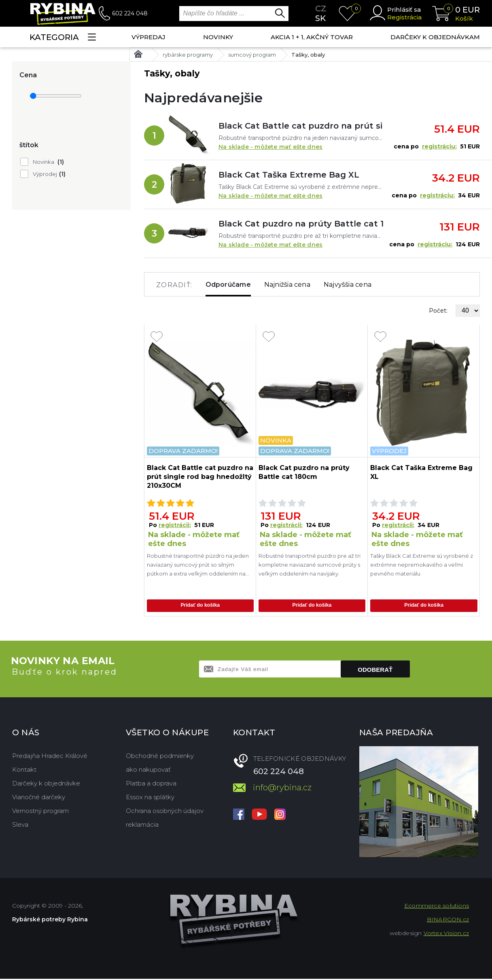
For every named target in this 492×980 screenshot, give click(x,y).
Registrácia (404, 17)
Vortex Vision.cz (446, 934)
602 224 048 (130, 13)
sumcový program (252, 55)
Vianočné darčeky (39, 798)
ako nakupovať (148, 771)
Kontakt (24, 771)
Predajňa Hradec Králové (50, 757)
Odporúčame (228, 285)
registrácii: (175, 525)
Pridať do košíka (200, 606)
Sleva (20, 826)
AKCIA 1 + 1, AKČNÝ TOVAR (312, 37)
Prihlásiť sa (404, 10)
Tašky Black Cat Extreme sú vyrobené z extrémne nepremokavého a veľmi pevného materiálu (422, 565)
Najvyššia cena (348, 285)
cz (321, 8)
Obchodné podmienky (160, 757)
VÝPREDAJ (148, 37)
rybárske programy (188, 55)
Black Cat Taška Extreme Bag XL (289, 175)
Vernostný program (40, 812)
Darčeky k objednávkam (435, 37)
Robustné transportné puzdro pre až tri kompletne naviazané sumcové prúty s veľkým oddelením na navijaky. (310, 565)
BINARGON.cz (448, 921)
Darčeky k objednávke (46, 784)
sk (320, 18)
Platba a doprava (151, 784)
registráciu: (439, 146)
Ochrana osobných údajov (165, 812)
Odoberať (375, 671)
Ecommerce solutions (437, 907)
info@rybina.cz (282, 789)
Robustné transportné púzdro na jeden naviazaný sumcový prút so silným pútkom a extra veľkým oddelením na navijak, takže (198, 565)
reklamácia (142, 826)
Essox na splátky (150, 798)
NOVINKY (218, 37)
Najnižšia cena (287, 285)
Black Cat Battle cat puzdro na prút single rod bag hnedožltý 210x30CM (301, 126)
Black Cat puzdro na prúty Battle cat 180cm (301, 224)
